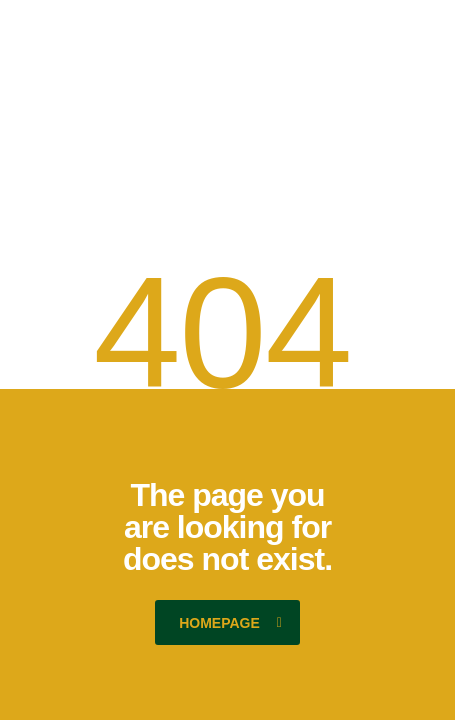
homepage (230, 623)
